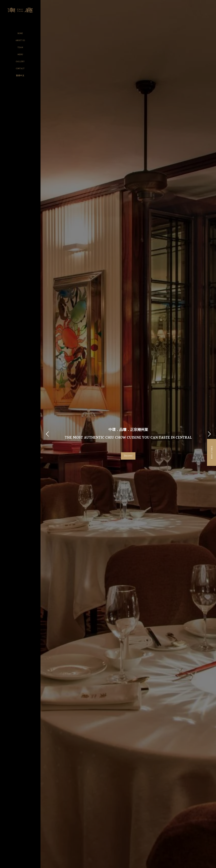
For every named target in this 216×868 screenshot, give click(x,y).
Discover (128, 456)
